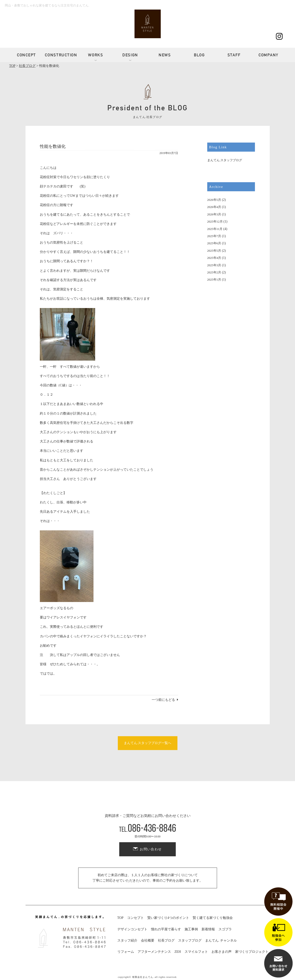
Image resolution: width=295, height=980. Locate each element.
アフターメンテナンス (154, 952)
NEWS (165, 55)
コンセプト (135, 918)
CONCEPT (26, 55)
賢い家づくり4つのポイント (168, 918)
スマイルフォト (196, 952)
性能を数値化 (53, 146)
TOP (120, 918)
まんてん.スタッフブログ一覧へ (148, 743)
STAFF (234, 55)
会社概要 (148, 940)
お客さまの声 (222, 952)
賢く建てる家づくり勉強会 (213, 918)
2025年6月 (214, 243)
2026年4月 (214, 207)
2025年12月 (215, 221)
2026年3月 (214, 214)
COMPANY (269, 55)
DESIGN (130, 55)
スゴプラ (225, 929)
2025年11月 (215, 229)
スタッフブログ (190, 940)
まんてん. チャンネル (221, 940)
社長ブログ (166, 940)
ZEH (178, 952)
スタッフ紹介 (127, 940)
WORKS (96, 55)
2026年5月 (214, 200)
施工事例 (191, 929)
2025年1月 (214, 280)
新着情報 (208, 929)
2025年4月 (214, 258)
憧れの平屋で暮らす (166, 929)
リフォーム (126, 952)
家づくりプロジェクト (252, 952)
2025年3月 (214, 265)
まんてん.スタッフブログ (225, 160)
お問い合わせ (151, 849)
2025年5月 (214, 251)
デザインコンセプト (132, 929)
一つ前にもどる (163, 700)
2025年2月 (214, 272)
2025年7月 (214, 236)
